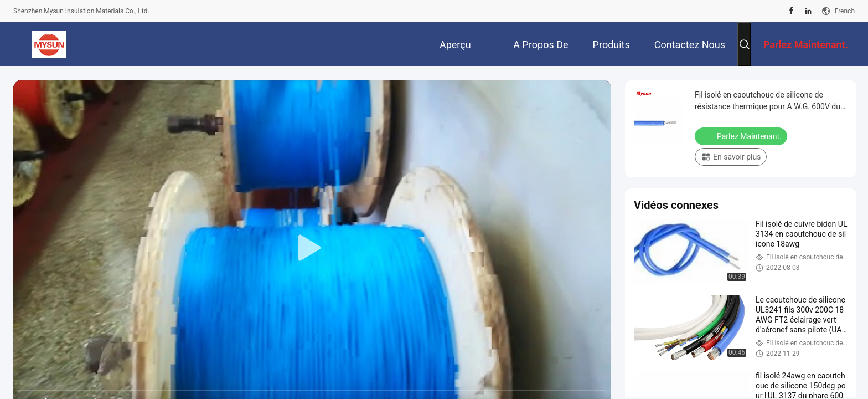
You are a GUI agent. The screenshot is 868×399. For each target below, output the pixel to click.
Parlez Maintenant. (742, 136)
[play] (312, 248)
